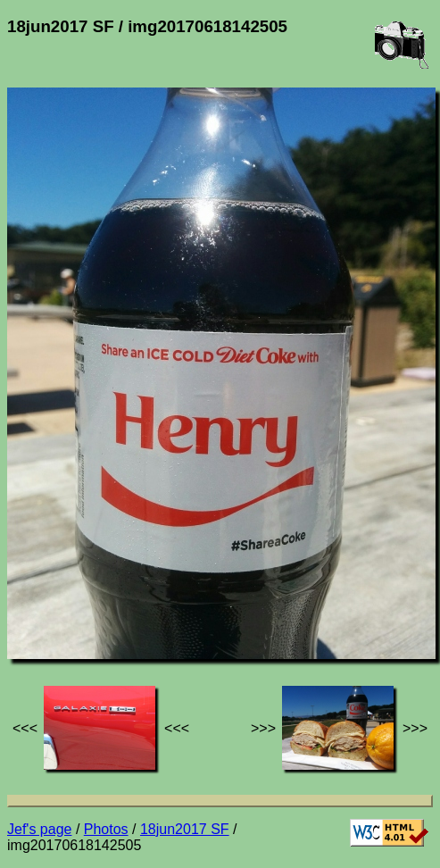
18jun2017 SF (185, 829)
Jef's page (39, 829)
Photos (106, 829)
